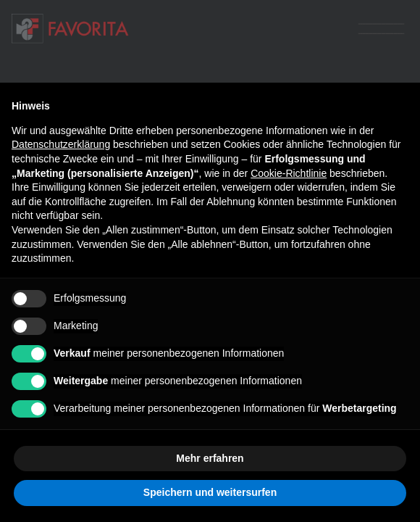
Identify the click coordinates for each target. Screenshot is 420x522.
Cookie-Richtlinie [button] (289, 173)
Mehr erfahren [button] (210, 458)
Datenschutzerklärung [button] (61, 144)
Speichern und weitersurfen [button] (210, 492)
